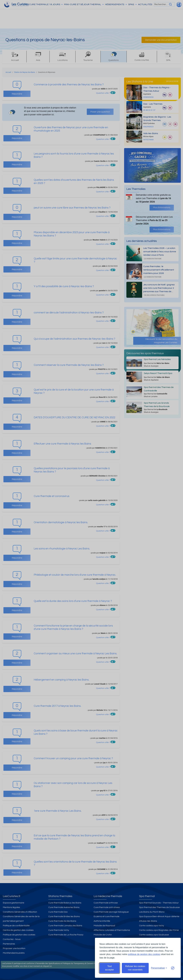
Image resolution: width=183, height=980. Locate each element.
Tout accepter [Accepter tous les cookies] (109, 968)
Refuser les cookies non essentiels (135, 968)
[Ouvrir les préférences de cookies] (159, 968)
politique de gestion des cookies (144, 954)
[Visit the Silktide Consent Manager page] (173, 968)
